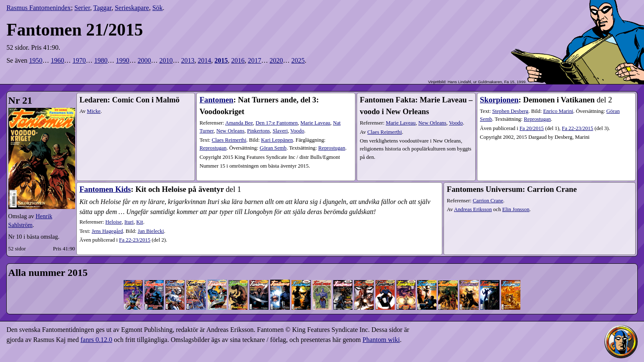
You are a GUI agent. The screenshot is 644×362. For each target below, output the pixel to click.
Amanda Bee (239, 123)
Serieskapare (132, 8)
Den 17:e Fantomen (277, 123)
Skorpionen (499, 100)
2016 (238, 60)
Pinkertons (259, 131)
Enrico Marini (558, 111)
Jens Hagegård (107, 231)
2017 (255, 60)
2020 (276, 60)
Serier (82, 8)
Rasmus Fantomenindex (38, 8)
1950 (36, 60)
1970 (79, 60)
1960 (58, 60)
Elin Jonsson (516, 209)
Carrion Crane (488, 201)
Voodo (297, 131)
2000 (145, 60)
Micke (94, 111)
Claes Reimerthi (229, 140)
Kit (139, 222)
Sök (158, 8)
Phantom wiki (381, 340)
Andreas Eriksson (473, 209)
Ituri (129, 222)
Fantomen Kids (105, 189)
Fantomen (217, 100)
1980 (101, 60)
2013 (188, 60)
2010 (166, 60)
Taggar (102, 8)
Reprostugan (213, 148)
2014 (205, 60)
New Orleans (230, 131)
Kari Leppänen (277, 140)
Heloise (113, 222)
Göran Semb (273, 148)
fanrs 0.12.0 (96, 340)
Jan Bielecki (151, 231)
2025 (298, 60)
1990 (123, 60)
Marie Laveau (315, 123)
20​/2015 (532, 128)
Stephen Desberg (510, 111)
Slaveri (280, 131)
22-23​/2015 (577, 128)
